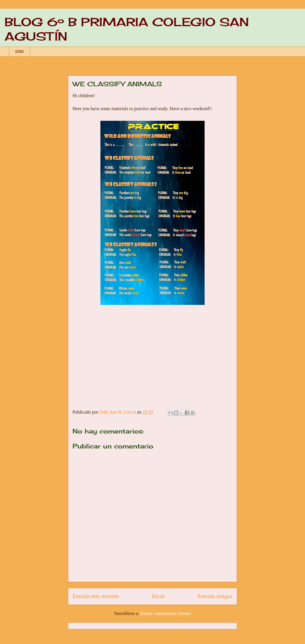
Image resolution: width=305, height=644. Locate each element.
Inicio (158, 596)
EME (20, 51)
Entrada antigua (215, 596)
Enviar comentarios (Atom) (165, 613)
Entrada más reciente (96, 596)
